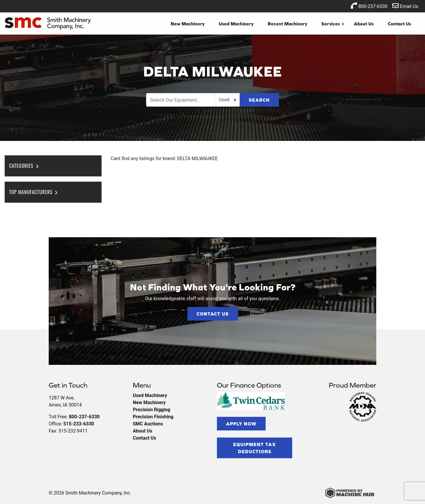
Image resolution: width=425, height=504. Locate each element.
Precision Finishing (153, 417)
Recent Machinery (287, 24)
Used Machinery (236, 24)
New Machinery (188, 24)
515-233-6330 (79, 424)
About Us (364, 24)
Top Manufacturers (34, 192)
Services (333, 24)
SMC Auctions (148, 424)
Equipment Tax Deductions (255, 448)
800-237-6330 (369, 6)
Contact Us (399, 24)
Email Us (405, 6)
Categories (24, 166)
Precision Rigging (152, 410)
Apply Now (241, 424)
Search (259, 100)
